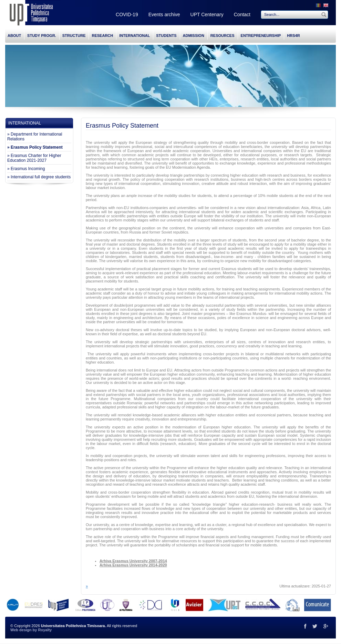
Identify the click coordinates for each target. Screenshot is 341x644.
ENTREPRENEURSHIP (261, 36)
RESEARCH (102, 36)
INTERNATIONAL (135, 36)
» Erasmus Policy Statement (35, 147)
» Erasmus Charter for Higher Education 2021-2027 (34, 158)
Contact (242, 14)
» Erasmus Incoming (26, 169)
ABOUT (14, 36)
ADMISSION (194, 36)
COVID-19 (127, 14)
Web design (21, 630)
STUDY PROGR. (42, 36)
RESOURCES (223, 36)
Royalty (45, 630)
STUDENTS (166, 36)
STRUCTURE (74, 36)
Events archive (164, 14)
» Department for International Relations (35, 137)
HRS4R (293, 36)
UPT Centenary (207, 14)
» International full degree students (39, 177)
